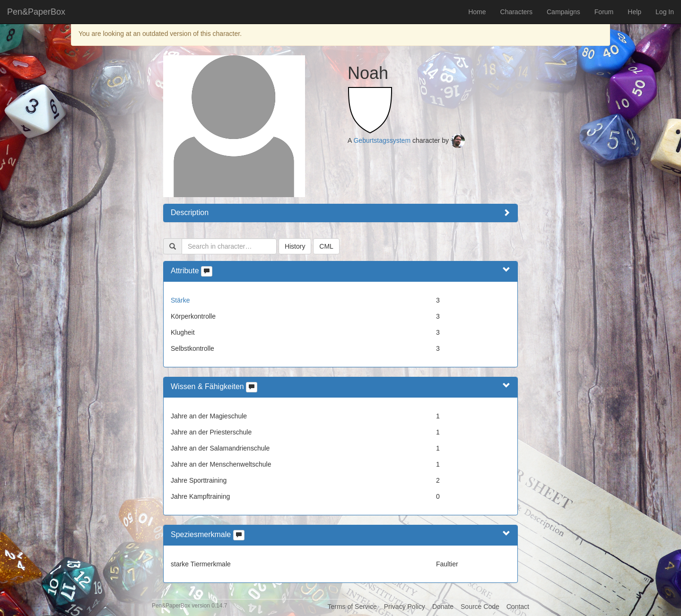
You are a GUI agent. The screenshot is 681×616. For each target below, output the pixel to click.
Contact (518, 607)
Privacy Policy (405, 607)
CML (326, 246)
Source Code (480, 607)
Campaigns (563, 12)
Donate (443, 607)
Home (477, 12)
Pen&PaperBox (36, 12)
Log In (665, 12)
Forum (604, 12)
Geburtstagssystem (382, 140)
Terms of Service (352, 607)
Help (634, 12)
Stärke (180, 300)
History (295, 246)
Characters (516, 12)
